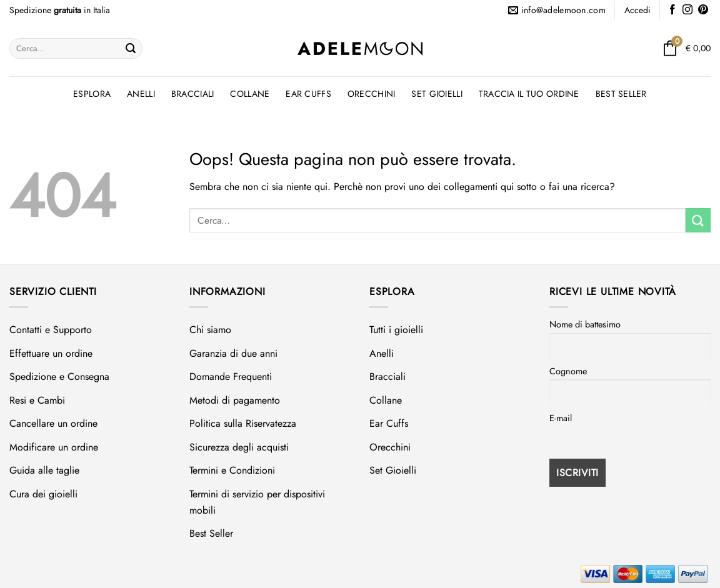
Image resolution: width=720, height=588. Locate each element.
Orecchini (372, 94)
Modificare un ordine (54, 447)
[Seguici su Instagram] (687, 11)
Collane (250, 94)
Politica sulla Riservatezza (243, 423)
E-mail (561, 418)
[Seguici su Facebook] (672, 11)
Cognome (568, 371)
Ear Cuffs (308, 94)
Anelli (141, 94)
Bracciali (193, 94)
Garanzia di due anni (233, 353)
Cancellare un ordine (53, 423)
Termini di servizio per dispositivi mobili (257, 502)
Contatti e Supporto (51, 330)
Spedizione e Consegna (59, 376)
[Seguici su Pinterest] (703, 11)
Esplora (92, 94)
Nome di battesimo (585, 324)
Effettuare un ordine (51, 353)
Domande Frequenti (231, 376)
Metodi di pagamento (235, 400)
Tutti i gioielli (396, 330)
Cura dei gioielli (43, 494)
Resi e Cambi (37, 400)
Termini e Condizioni (232, 470)
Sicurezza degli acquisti (239, 447)
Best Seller (621, 94)
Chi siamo (210, 330)
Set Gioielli (437, 94)
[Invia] (131, 49)
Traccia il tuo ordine (529, 94)
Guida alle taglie (44, 470)
